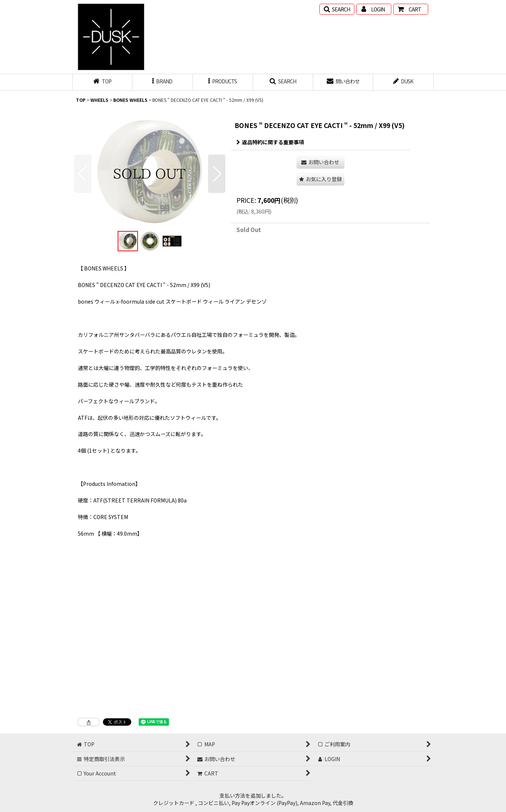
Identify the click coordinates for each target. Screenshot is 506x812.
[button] (337, 9)
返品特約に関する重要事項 (270, 142)
